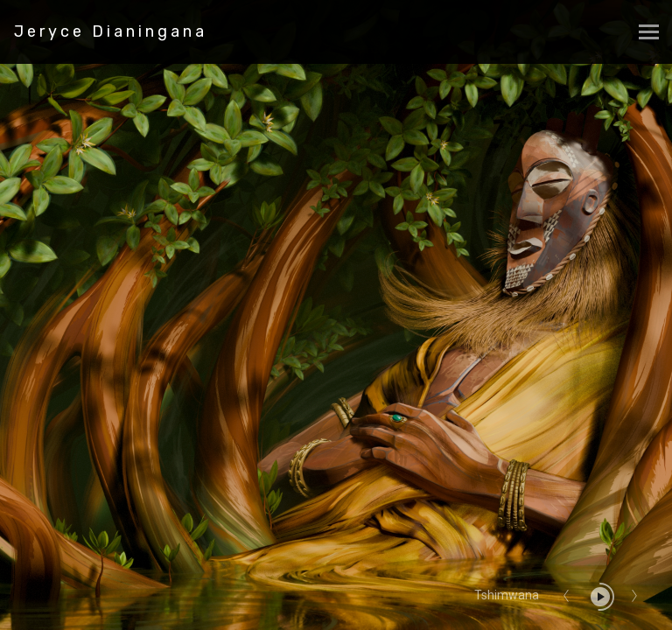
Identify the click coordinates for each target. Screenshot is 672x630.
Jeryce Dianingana (111, 31)
